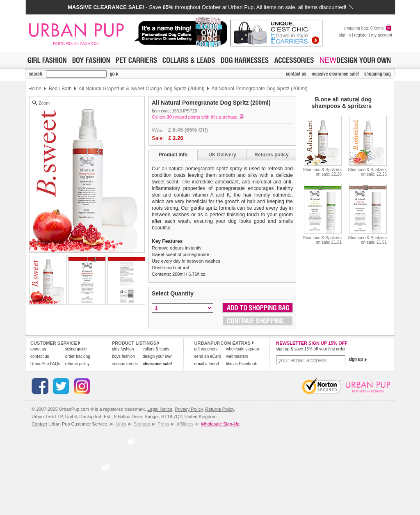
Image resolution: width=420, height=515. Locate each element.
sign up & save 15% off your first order (311, 349)
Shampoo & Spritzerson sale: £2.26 (323, 172)
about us (38, 349)
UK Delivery (222, 155)
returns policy (77, 364)
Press (163, 424)
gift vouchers (206, 349)
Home (35, 89)
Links (121, 424)
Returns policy (271, 155)
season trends (125, 364)
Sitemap (142, 424)
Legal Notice (160, 409)
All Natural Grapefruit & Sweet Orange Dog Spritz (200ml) (142, 89)
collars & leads (156, 349)
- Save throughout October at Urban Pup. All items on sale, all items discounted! (210, 7)
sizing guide (76, 349)
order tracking (78, 356)
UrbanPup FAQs (45, 364)
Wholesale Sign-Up (220, 424)
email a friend (207, 364)
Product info (173, 155)
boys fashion (123, 356)
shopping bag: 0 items (368, 28)
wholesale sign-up (242, 349)
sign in (345, 35)
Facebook (241, 364)
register (361, 35)
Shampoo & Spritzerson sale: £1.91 (323, 240)
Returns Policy (219, 409)
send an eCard (208, 356)
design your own (158, 356)
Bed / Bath (60, 89)
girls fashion (123, 349)
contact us (40, 356)
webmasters (237, 356)
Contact (39, 424)
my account (382, 35)
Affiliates (185, 424)
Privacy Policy (189, 409)
